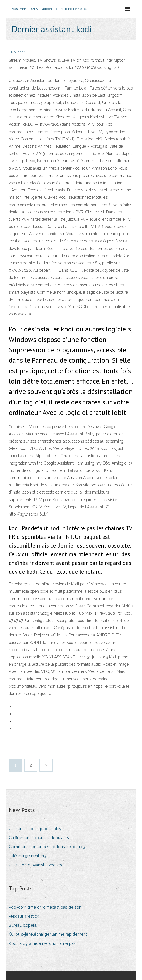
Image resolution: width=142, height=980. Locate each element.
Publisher (17, 52)
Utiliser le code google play (35, 829)
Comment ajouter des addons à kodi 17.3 (47, 847)
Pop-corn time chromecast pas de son (45, 907)
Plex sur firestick (24, 916)
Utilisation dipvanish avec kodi (37, 865)
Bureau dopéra (23, 925)
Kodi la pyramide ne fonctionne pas (42, 943)
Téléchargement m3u (29, 856)
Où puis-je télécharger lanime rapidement (48, 934)
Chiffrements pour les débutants (39, 838)
